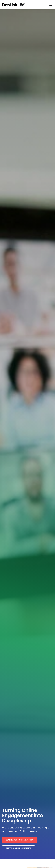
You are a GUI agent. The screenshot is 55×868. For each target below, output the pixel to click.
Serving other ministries (18, 848)
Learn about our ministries (20, 840)
